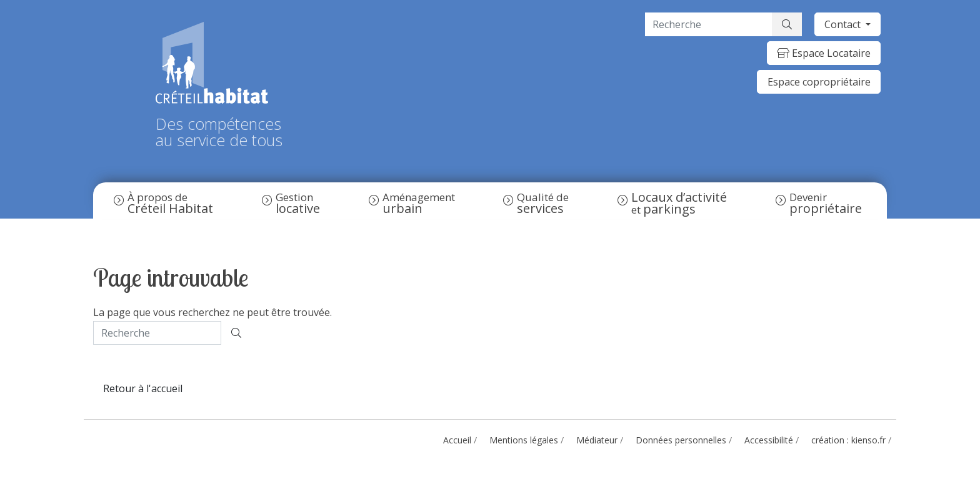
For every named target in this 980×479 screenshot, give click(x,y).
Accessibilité (769, 440)
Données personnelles (681, 440)
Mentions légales (524, 440)
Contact (844, 24)
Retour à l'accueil (143, 388)
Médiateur (597, 440)
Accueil (457, 440)
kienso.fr (868, 440)
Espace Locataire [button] (824, 53)
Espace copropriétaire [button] (819, 82)
